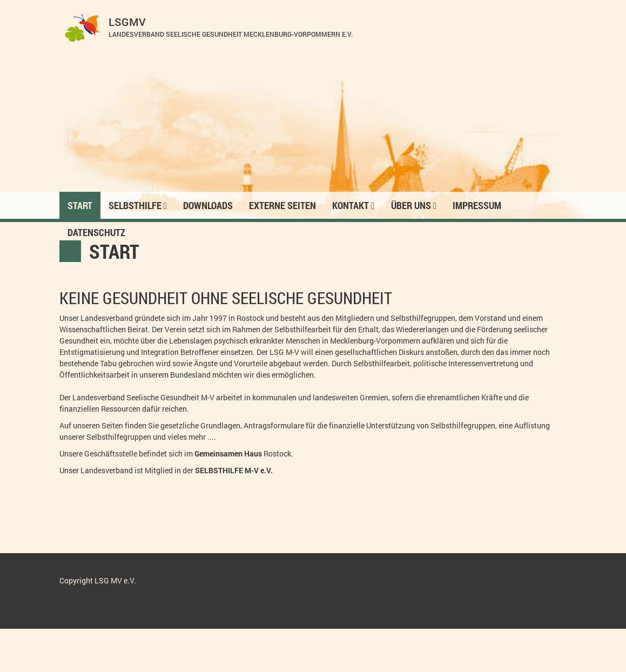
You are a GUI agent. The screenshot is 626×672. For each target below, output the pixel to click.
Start (80, 205)
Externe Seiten (282, 205)
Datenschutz (96, 232)
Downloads (208, 205)
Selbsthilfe (138, 205)
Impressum (477, 205)
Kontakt (354, 205)
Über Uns (414, 205)
